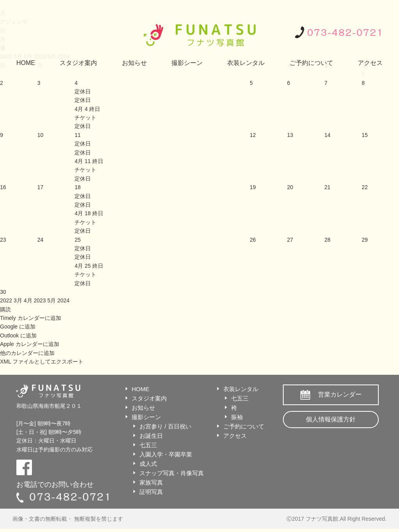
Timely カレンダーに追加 (31, 318)
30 (3, 292)
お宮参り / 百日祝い (165, 426)
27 (290, 240)
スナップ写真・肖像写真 (172, 473)
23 (3, 240)
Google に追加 (18, 327)
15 (365, 135)
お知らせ (134, 63)
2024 (63, 300)
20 (290, 187)
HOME (26, 63)
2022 (7, 300)
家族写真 (151, 482)
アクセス (370, 63)
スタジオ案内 (78, 63)
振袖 (237, 417)
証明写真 (151, 492)
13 (290, 135)
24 (41, 240)
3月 (19, 300)
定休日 (83, 100)
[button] (5, 309)
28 (327, 240)
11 (78, 135)
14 (327, 135)
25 (78, 240)
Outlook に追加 (18, 335)
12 (253, 135)
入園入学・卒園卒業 (166, 454)
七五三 (148, 445)
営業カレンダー (340, 394)
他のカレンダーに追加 (27, 353)
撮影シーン (187, 63)
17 (41, 187)
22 (365, 187)
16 (3, 187)
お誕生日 (151, 436)
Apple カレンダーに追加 (30, 344)
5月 (52, 300)
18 (78, 187)
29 (365, 240)
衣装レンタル (246, 63)
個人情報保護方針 (331, 419)
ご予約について (311, 63)
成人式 (148, 464)
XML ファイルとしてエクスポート (42, 362)
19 (253, 187)
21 (327, 187)
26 (253, 240)
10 (41, 135)
